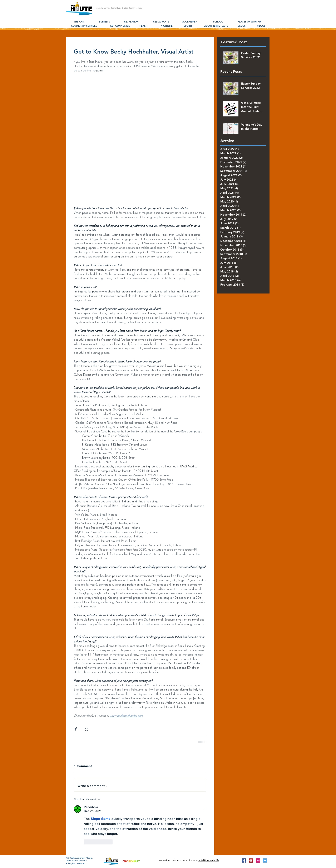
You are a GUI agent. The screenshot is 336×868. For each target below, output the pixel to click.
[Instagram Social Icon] (258, 861)
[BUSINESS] (104, 22)
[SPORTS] (188, 26)
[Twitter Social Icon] (265, 861)
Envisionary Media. (83, 858)
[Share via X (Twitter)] (86, 729)
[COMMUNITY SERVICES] (84, 26)
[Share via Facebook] (76, 729)
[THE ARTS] (79, 22)
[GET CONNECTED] (120, 26)
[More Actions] (204, 809)
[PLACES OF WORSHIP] (249, 22)
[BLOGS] (242, 26)
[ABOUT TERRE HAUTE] (216, 26)
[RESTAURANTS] (161, 22)
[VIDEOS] (261, 26)
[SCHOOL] (218, 22)
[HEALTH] (144, 26)
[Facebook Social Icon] (244, 861)
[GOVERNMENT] (190, 22)
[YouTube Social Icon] (251, 861)
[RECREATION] (131, 22)
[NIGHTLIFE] (167, 26)
